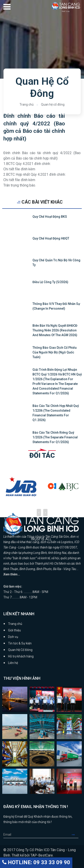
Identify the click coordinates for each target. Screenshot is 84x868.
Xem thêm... (12, 574)
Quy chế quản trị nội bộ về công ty (56, 263)
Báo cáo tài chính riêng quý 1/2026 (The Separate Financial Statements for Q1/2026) (55, 437)
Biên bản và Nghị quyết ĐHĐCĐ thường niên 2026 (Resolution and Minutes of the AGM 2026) (55, 330)
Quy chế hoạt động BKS (50, 217)
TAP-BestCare (42, 855)
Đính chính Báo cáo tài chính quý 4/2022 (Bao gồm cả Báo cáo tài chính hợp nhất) (34, 127)
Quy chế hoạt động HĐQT (51, 238)
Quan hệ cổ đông (53, 104)
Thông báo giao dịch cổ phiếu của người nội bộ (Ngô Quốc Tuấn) (55, 352)
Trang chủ (27, 104)
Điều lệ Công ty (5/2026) (50, 282)
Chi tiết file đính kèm (19, 169)
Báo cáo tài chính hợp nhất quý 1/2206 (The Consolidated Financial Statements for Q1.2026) (56, 413)
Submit (75, 835)
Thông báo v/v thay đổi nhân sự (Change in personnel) (56, 306)
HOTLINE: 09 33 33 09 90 (36, 862)
